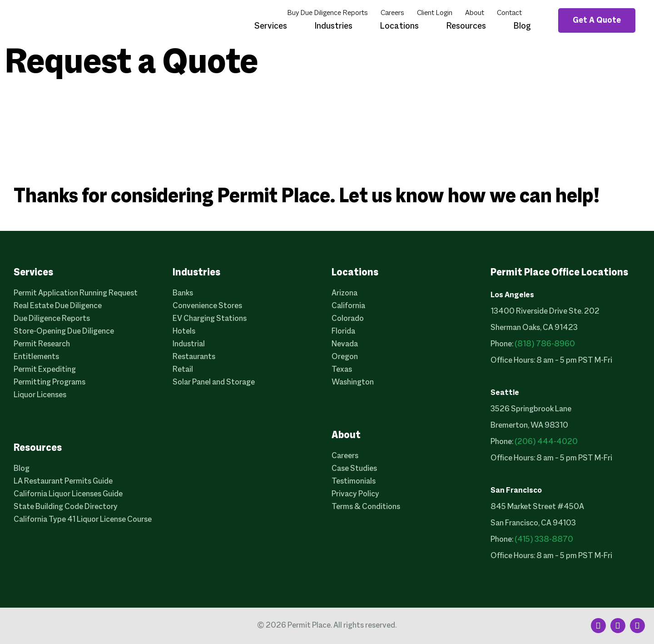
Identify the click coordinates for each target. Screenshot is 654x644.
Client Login (435, 13)
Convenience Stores (207, 306)
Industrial (189, 344)
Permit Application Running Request (76, 293)
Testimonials (354, 482)
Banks (183, 293)
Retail (183, 370)
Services (271, 27)
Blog (522, 27)
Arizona (344, 293)
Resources (466, 27)
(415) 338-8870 (544, 540)
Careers (392, 13)
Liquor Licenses (40, 395)
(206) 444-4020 (546, 442)
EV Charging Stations (210, 319)
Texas (342, 370)
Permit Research (42, 344)
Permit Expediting (45, 370)
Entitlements (36, 357)
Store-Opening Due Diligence (64, 332)
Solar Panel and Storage (214, 382)
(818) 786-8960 (545, 344)
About (475, 13)
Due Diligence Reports (52, 319)
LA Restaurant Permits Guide (63, 482)
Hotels (184, 332)
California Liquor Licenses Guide (68, 494)
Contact (509, 13)
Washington (353, 382)
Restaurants (194, 357)
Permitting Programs (50, 382)
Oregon (345, 357)
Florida (343, 332)
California (348, 306)
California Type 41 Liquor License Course (83, 520)
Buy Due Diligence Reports (327, 13)
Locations (399, 27)
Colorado (348, 319)
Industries (333, 27)
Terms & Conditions (366, 507)
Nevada (345, 344)
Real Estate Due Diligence (58, 306)
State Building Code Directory (66, 507)
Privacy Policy (355, 494)
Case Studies (354, 469)
